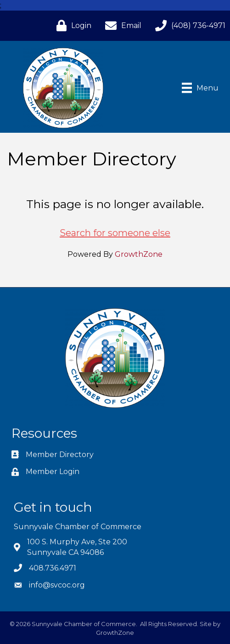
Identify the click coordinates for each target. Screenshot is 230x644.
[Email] (121, 25)
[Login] (72, 25)
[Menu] (200, 88)
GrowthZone (139, 254)
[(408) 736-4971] (188, 25)
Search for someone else (115, 233)
